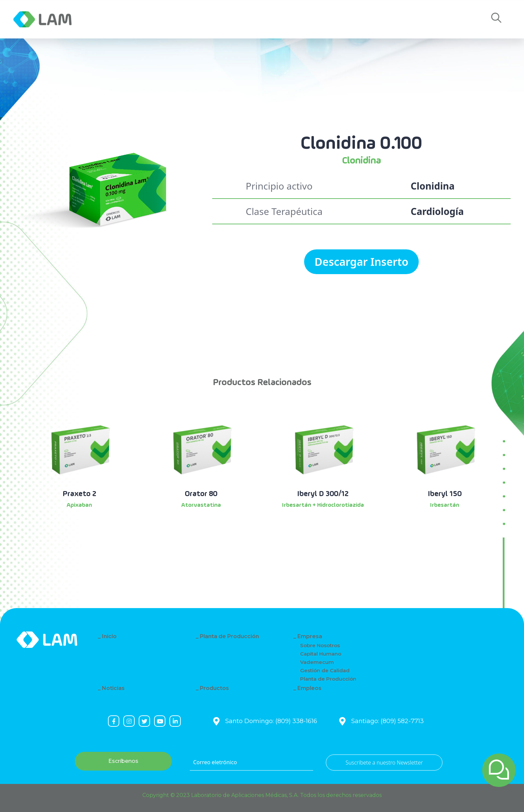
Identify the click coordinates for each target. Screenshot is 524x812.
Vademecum (317, 662)
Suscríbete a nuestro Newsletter (384, 763)
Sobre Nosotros (320, 645)
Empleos (324, 19)
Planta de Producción (229, 636)
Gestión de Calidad (325, 670)
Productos (214, 19)
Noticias (160, 19)
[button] (496, 20)
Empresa (110, 19)
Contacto (271, 19)
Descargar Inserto (361, 262)
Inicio (109, 636)
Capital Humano (321, 654)
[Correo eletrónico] (251, 763)
